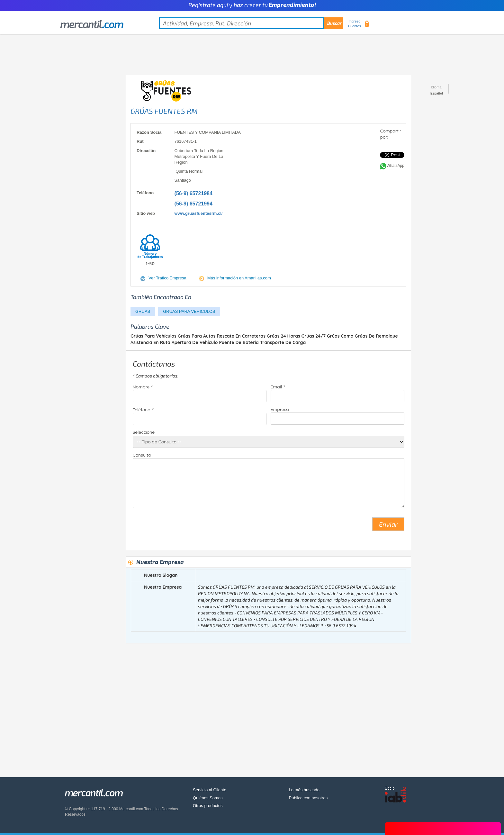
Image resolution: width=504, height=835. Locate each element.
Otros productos (208, 806)
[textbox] (251, 23)
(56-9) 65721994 (194, 204)
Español (437, 93)
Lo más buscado (304, 790)
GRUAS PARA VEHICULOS (189, 311)
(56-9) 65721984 (194, 193)
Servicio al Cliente (210, 790)
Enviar (388, 524)
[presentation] (182, 527)
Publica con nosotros (308, 798)
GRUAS (143, 311)
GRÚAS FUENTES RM (164, 111)
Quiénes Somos (208, 798)
